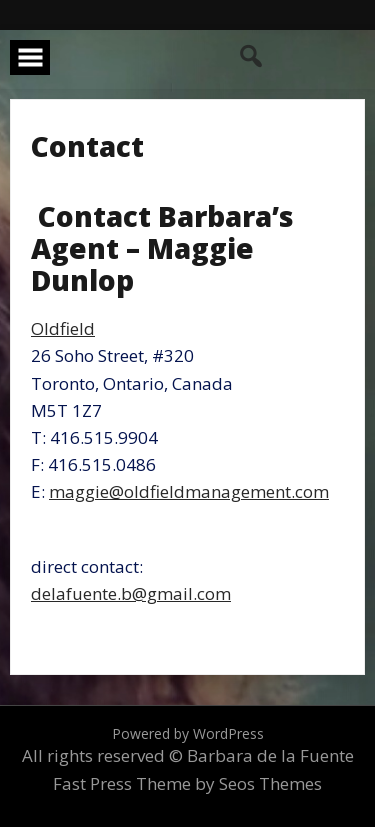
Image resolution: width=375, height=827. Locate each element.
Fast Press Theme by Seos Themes (187, 783)
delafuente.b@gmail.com (131, 593)
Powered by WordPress (188, 733)
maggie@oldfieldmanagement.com (189, 491)
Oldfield (63, 328)
